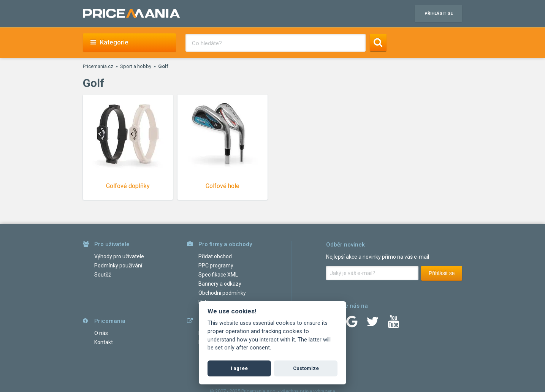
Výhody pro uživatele (119, 256)
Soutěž (103, 275)
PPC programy (216, 266)
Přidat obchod (215, 256)
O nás (101, 333)
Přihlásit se (442, 273)
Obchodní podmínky (222, 293)
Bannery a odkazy (220, 284)
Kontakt (104, 342)
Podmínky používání (118, 266)
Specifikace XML (218, 275)
